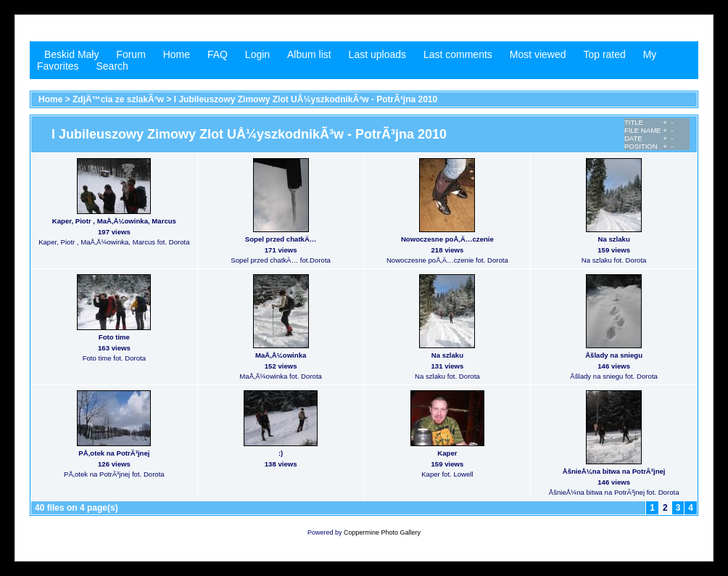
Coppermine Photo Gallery (382, 532)
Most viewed (538, 54)
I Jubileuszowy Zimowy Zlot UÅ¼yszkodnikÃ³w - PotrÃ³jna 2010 (306, 99)
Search (112, 66)
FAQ (218, 54)
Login (257, 54)
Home (177, 54)
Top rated (604, 54)
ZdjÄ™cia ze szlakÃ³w (118, 99)
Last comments (458, 54)
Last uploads (377, 54)
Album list (309, 54)
